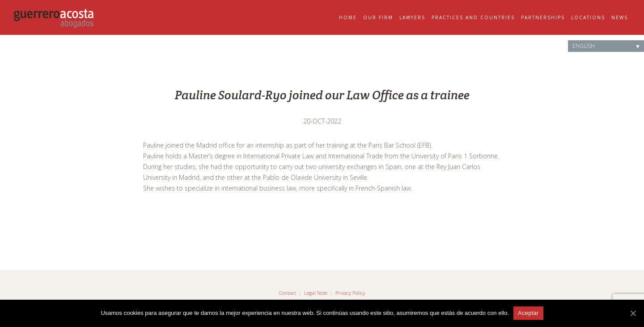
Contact (288, 293)
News (620, 17)
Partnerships (543, 17)
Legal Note (316, 293)
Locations (588, 17)
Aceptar (528, 313)
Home (348, 17)
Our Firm (378, 17)
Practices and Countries (473, 17)
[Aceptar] (633, 313)
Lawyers (412, 17)
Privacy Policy (350, 293)
